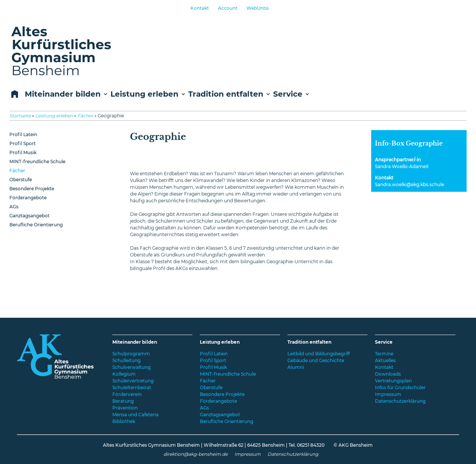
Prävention (125, 408)
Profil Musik (23, 152)
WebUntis (258, 8)
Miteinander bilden (63, 94)
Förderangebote (28, 198)
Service (288, 94)
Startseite (20, 116)
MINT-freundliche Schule (37, 161)
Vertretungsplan (393, 381)
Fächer (85, 116)
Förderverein (127, 394)
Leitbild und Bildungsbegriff (319, 354)
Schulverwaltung (131, 367)
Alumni (296, 367)
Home (13, 95)
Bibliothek (124, 421)
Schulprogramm (131, 354)
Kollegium (124, 374)
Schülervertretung (133, 381)
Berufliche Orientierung (36, 225)
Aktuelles (385, 360)
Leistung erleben (144, 94)
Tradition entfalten (226, 94)
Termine (384, 354)
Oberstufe (21, 180)
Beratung (123, 401)
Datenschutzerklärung (400, 401)
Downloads (388, 374)
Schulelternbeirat (132, 387)
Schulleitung (126, 360)
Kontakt (200, 8)
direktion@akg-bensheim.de (196, 454)
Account (228, 8)
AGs (14, 207)
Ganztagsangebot (29, 216)
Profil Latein (23, 134)
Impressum (388, 394)
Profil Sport (23, 143)
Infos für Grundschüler (400, 387)
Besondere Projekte (32, 189)
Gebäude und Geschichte (316, 360)
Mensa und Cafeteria (135, 415)
